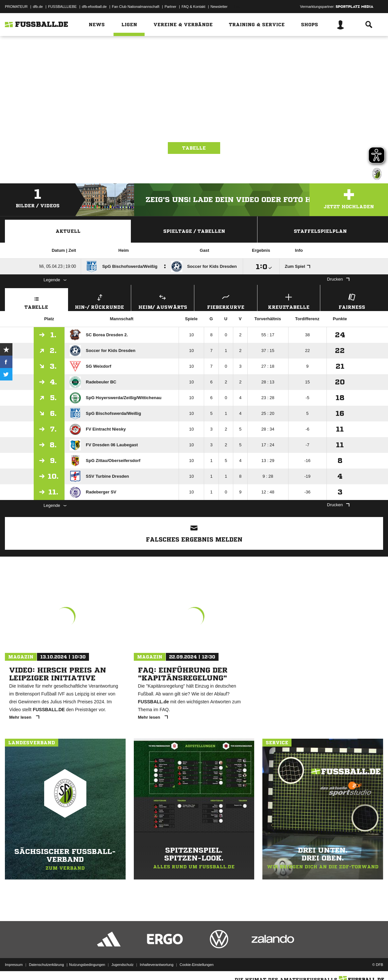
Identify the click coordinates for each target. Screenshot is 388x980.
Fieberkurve (226, 301)
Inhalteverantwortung (157, 965)
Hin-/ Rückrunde (100, 301)
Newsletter (219, 7)
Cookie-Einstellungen (197, 965)
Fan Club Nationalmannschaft (136, 7)
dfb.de (38, 7)
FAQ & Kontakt (194, 7)
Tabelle (194, 148)
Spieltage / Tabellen (194, 231)
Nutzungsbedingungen (87, 965)
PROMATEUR (16, 7)
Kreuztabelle (289, 301)
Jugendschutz (122, 965)
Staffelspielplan (320, 231)
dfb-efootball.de (94, 7)
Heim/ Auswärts (163, 301)
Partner (170, 7)
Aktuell (68, 231)
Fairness (352, 301)
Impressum (14, 965)
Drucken (338, 279)
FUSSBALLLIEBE (62, 7)
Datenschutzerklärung (46, 965)
